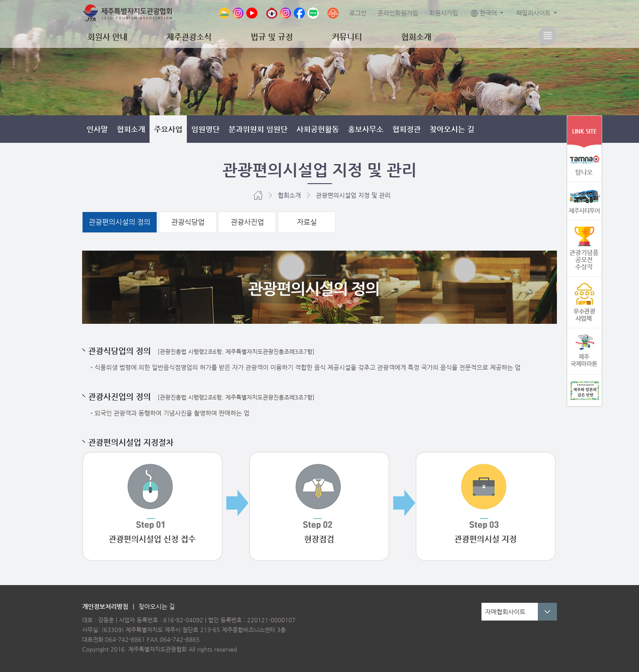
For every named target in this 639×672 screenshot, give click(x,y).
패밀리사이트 (533, 13)
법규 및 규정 (272, 37)
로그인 (358, 13)
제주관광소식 (189, 37)
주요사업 (168, 129)
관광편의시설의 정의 (120, 222)
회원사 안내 (107, 37)
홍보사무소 (366, 129)
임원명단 (205, 129)
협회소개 (416, 37)
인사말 (97, 129)
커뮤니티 (347, 37)
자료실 (307, 222)
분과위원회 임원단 (258, 129)
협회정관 (406, 129)
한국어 (484, 13)
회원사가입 (444, 13)
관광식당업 (188, 222)
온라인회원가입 (398, 13)
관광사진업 (247, 222)
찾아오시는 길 (452, 129)
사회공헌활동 (318, 129)
